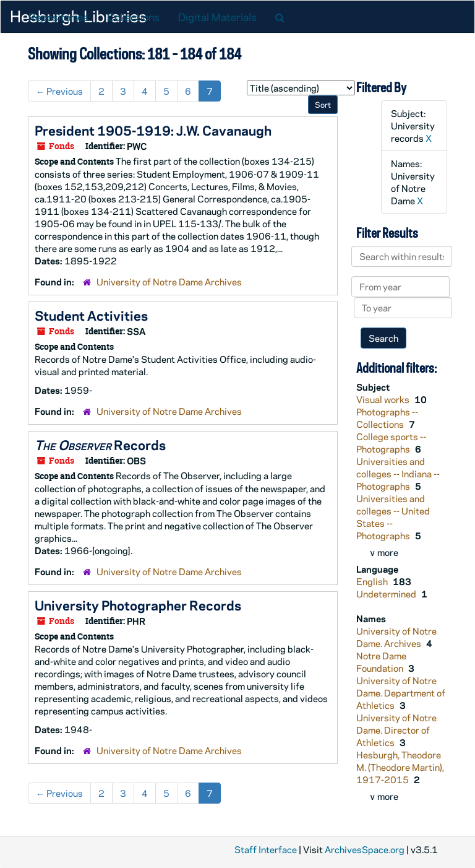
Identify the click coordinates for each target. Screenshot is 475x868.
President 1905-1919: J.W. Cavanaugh (153, 130)
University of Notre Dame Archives (169, 282)
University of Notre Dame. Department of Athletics (401, 693)
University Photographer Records (138, 605)
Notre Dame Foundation (381, 662)
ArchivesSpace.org (365, 849)
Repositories (58, 17)
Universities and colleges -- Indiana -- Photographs (398, 474)
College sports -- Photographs (391, 443)
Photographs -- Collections (387, 418)
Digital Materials (217, 17)
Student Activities (91, 315)
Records (100, 445)
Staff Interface (266, 849)
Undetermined (387, 594)
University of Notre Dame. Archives (396, 637)
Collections (133, 17)
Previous (59, 91)
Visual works (384, 399)
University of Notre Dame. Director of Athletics (396, 730)
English (373, 581)
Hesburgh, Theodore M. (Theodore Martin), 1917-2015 (400, 767)
